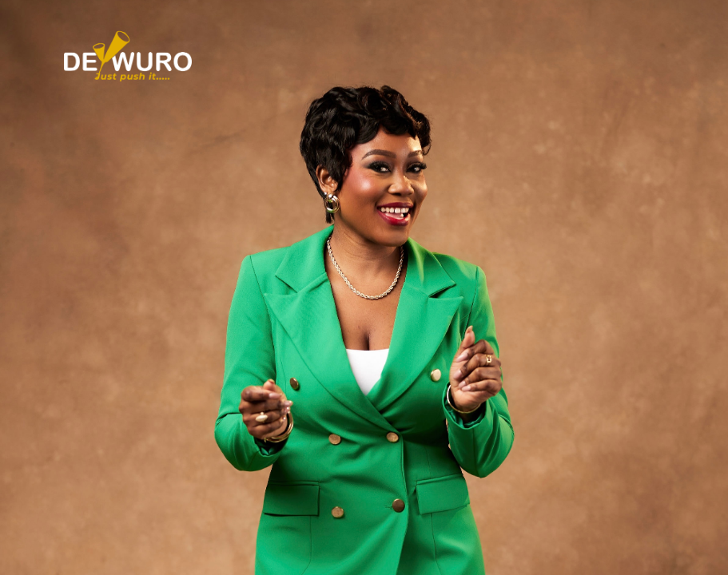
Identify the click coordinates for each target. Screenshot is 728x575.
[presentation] (350, 230)
